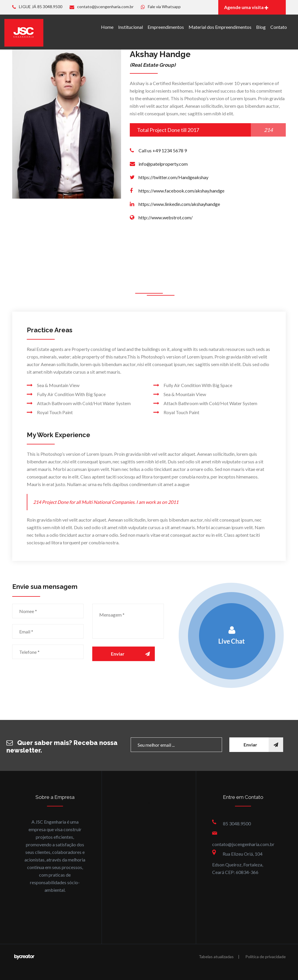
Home (107, 27)
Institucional (131, 27)
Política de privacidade (266, 957)
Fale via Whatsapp (161, 7)
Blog (261, 27)
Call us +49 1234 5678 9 (163, 150)
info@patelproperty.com (163, 164)
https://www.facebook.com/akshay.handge (181, 191)
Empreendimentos (166, 27)
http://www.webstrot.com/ (166, 217)
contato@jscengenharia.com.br (102, 7)
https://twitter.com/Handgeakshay (173, 177)
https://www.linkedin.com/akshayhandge (179, 204)
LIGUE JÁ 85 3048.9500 (37, 7)
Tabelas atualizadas (216, 957)
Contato (279, 27)
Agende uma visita (246, 7)
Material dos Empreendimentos (220, 27)
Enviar (133, 654)
